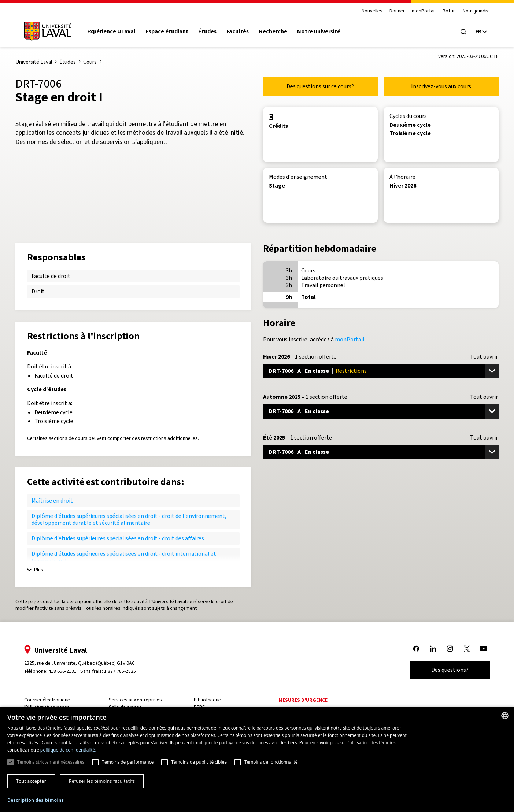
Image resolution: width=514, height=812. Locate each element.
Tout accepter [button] (31, 781)
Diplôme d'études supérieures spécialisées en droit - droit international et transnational (124, 557)
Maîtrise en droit (52, 500)
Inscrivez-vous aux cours (441, 86)
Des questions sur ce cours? (320, 86)
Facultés (238, 31)
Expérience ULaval (111, 31)
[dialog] (257, 759)
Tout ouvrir (484, 357)
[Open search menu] (463, 32)
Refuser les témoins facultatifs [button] (102, 781)
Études (207, 31)
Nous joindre (476, 11)
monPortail (424, 11)
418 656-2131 (62, 671)
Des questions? (450, 670)
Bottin (449, 11)
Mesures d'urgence (303, 700)
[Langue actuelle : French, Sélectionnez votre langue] (481, 32)
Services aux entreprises (135, 700)
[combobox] (505, 716)
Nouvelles (372, 11)
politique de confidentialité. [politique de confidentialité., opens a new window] (68, 750)
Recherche (273, 31)
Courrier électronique (47, 700)
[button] (36, 800)
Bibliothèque (207, 700)
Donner (397, 11)
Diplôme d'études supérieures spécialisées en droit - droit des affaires (118, 538)
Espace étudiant (167, 31)
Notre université (319, 31)
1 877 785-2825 (120, 671)
